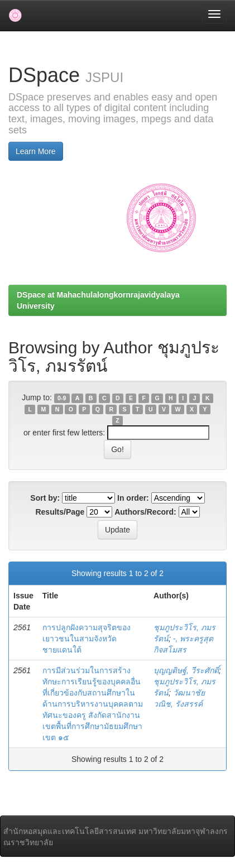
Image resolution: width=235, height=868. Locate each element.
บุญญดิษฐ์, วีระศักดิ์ (186, 670)
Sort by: (45, 498)
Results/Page (60, 512)
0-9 (62, 398)
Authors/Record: (145, 512)
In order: (133, 498)
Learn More (36, 151)
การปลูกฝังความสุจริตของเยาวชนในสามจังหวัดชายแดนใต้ (87, 639)
